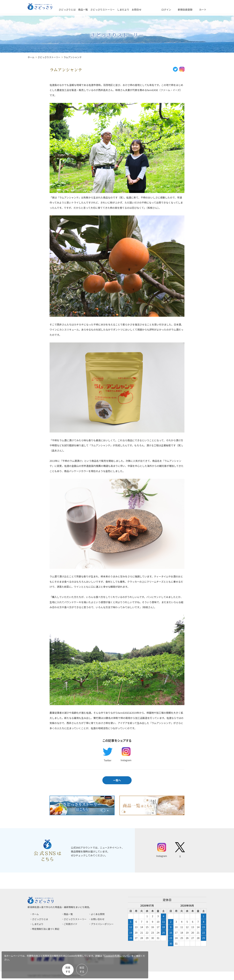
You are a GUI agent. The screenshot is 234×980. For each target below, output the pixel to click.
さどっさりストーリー (115, 10)
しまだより (135, 10)
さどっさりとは (79, 10)
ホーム (31, 57)
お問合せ (149, 10)
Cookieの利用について (21, 962)
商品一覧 (95, 10)
